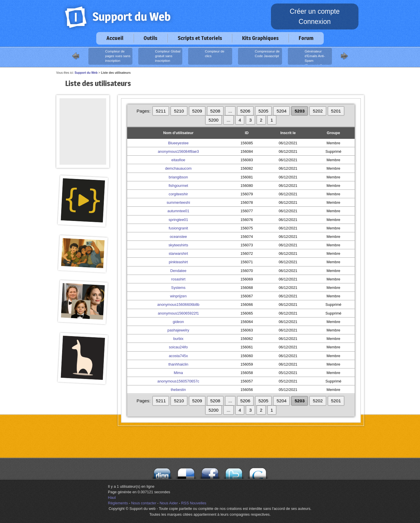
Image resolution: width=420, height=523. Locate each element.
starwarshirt (178, 253)
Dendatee (178, 271)
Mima (178, 373)
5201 (336, 111)
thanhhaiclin (178, 364)
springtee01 (178, 220)
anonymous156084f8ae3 (178, 151)
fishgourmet (178, 186)
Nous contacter (144, 503)
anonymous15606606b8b (178, 305)
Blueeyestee (178, 143)
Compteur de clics (207, 56)
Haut (112, 497)
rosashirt (178, 279)
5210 (179, 111)
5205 (263, 111)
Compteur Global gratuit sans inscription (160, 56)
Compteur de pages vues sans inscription (110, 56)
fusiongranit (178, 228)
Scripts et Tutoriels (200, 38)
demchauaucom (178, 168)
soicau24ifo (178, 347)
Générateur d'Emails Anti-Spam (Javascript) (307, 57)
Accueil (115, 38)
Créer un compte (315, 11)
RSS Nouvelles (194, 503)
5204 (281, 111)
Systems (178, 288)
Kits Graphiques (260, 38)
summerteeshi (178, 202)
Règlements (118, 503)
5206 (245, 111)
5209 (197, 111)
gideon (178, 322)
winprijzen (178, 296)
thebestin (178, 390)
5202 (318, 111)
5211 (161, 111)
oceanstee (178, 237)
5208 (215, 111)
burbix (178, 339)
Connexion (315, 22)
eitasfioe (178, 160)
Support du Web (86, 73)
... (230, 111)
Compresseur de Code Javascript (259, 56)
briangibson (178, 177)
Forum (306, 38)
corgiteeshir (178, 194)
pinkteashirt (178, 262)
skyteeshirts (178, 245)
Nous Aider (169, 503)
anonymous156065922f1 (178, 313)
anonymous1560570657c (178, 381)
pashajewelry (178, 330)
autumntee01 (178, 211)
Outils (150, 38)
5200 (213, 120)
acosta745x (178, 356)
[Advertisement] (83, 111)
